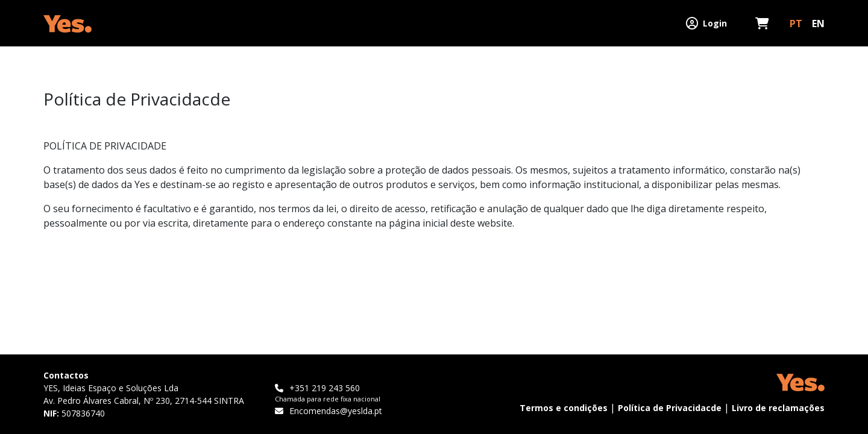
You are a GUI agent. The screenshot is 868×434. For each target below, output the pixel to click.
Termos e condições (564, 408)
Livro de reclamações (778, 408)
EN (818, 24)
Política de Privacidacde (670, 408)
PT (796, 24)
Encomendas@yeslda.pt (329, 411)
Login (706, 24)
